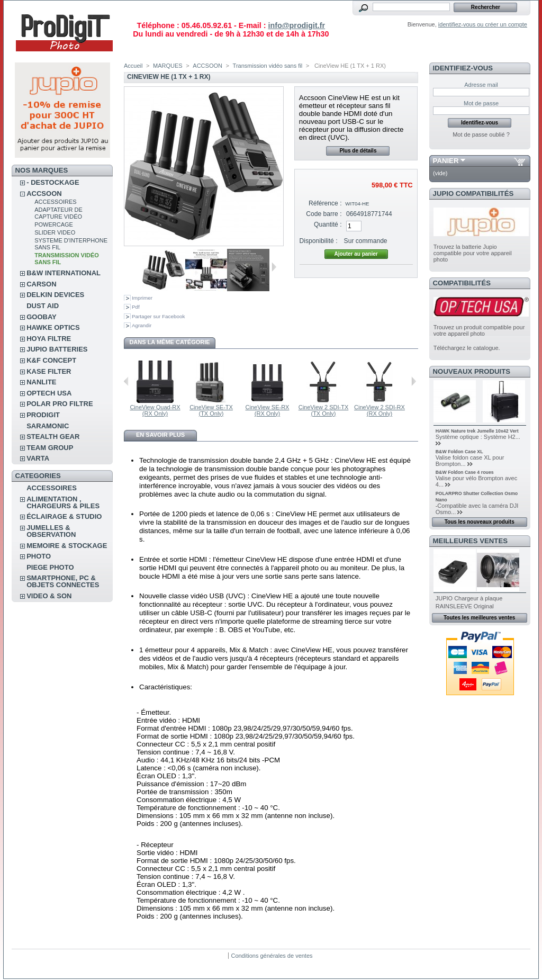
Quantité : (328, 224)
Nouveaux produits (472, 371)
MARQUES (168, 66)
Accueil (133, 66)
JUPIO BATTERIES (57, 349)
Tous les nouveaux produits (480, 522)
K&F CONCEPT (51, 360)
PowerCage (54, 224)
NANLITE (41, 382)
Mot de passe (481, 103)
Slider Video (55, 232)
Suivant (274, 267)
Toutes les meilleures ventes (479, 618)
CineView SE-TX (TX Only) (211, 410)
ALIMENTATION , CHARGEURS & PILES (63, 502)
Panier (446, 161)
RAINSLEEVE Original (465, 606)
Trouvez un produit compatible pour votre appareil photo (479, 330)
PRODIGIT (43, 415)
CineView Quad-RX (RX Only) (155, 410)
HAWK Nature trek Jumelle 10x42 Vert (477, 431)
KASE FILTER (49, 371)
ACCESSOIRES (52, 488)
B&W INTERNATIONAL (64, 273)
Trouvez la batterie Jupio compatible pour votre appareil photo (473, 253)
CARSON (41, 284)
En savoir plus (160, 435)
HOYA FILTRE (49, 339)
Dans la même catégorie (169, 342)
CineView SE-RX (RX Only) (268, 410)
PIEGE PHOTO (50, 567)
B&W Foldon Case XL (459, 452)
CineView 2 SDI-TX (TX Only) (324, 410)
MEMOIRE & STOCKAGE (67, 546)
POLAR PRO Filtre (60, 404)
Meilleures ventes (470, 541)
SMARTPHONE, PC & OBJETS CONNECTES (63, 581)
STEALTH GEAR (53, 437)
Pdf (136, 307)
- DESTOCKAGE (53, 182)
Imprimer (142, 298)
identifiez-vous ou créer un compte (483, 24)
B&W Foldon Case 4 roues (465, 472)
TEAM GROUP (50, 448)
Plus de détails (358, 151)
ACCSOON (44, 194)
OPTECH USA (49, 393)
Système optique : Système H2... (478, 437)
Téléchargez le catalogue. (467, 348)
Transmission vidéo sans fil (268, 66)
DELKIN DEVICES (55, 295)
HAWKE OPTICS (53, 327)
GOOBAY (42, 317)
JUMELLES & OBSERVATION (51, 531)
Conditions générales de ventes (272, 956)
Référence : (325, 203)
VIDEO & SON (49, 596)
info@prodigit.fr (296, 25)
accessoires (55, 202)
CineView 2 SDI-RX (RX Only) (380, 410)
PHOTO (39, 556)
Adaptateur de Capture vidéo (58, 213)
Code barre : (324, 214)
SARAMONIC (48, 426)
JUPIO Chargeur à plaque (469, 598)
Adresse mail (481, 85)
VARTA (38, 458)
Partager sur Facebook (158, 316)
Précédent (126, 381)
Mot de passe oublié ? (481, 134)
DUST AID (43, 306)
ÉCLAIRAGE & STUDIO (64, 516)
